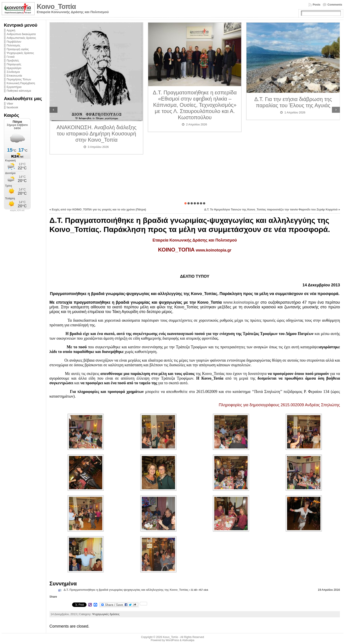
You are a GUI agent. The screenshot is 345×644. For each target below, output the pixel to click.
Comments (335, 5)
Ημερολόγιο (14, 68)
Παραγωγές (14, 64)
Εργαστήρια (14, 87)
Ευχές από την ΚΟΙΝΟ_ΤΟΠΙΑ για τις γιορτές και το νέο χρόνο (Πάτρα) (99, 209)
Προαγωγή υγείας (18, 49)
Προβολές (13, 60)
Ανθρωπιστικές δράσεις (21, 38)
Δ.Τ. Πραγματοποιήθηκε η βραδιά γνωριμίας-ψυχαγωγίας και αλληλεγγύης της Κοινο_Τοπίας (126, 590)
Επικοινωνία (14, 76)
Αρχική (11, 30)
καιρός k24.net (17, 210)
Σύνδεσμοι (13, 72)
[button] (185, 203)
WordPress (172, 640)
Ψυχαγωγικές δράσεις (20, 53)
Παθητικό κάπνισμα (19, 91)
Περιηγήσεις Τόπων (19, 79)
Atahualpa (188, 640)
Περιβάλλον (14, 42)
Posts (316, 5)
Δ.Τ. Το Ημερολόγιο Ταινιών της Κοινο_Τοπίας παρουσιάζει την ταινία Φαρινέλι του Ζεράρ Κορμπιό (271, 209)
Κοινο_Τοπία (56, 7)
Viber (10, 104)
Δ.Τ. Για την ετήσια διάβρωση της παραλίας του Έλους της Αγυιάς (293, 102)
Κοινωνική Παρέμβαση (21, 83)
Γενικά (11, 57)
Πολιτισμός (14, 45)
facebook (12, 107)
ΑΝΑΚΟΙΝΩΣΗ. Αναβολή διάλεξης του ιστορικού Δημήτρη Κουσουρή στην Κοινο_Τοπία (97, 134)
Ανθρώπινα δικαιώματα (21, 34)
